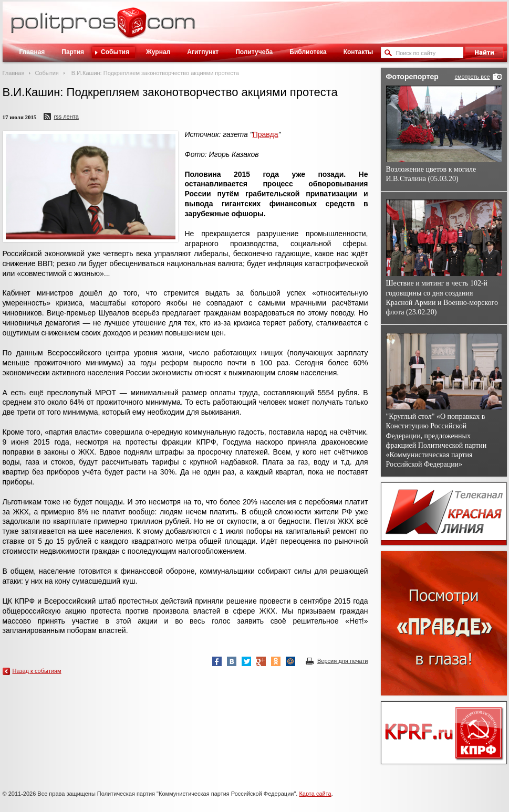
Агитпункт (203, 52)
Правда (266, 134)
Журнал (158, 52)
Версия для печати (343, 661)
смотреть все (472, 77)
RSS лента (66, 117)
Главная (32, 52)
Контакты (359, 52)
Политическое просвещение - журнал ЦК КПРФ (132, 28)
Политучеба (254, 52)
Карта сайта (315, 794)
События (115, 52)
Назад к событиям (37, 671)
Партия (73, 52)
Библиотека (308, 52)
